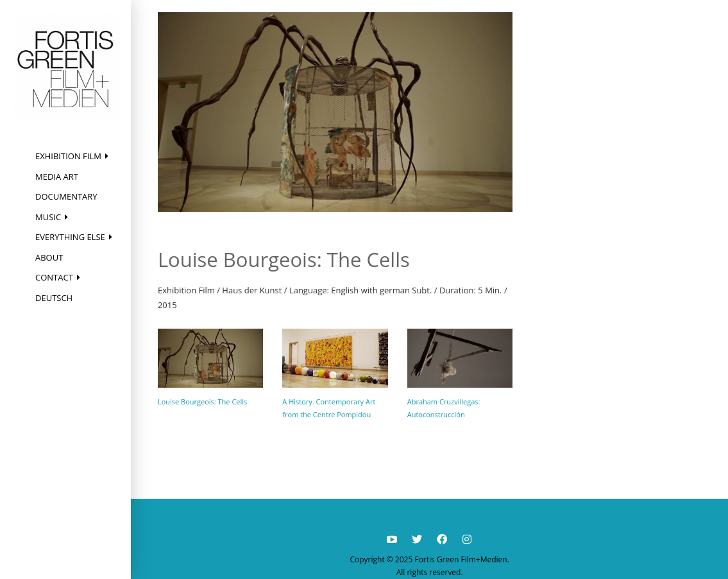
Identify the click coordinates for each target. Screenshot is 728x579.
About (49, 257)
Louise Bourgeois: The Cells (202, 402)
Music (48, 217)
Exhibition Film (68, 156)
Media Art (57, 177)
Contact (54, 277)
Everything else (70, 237)
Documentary (66, 196)
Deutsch (54, 298)
